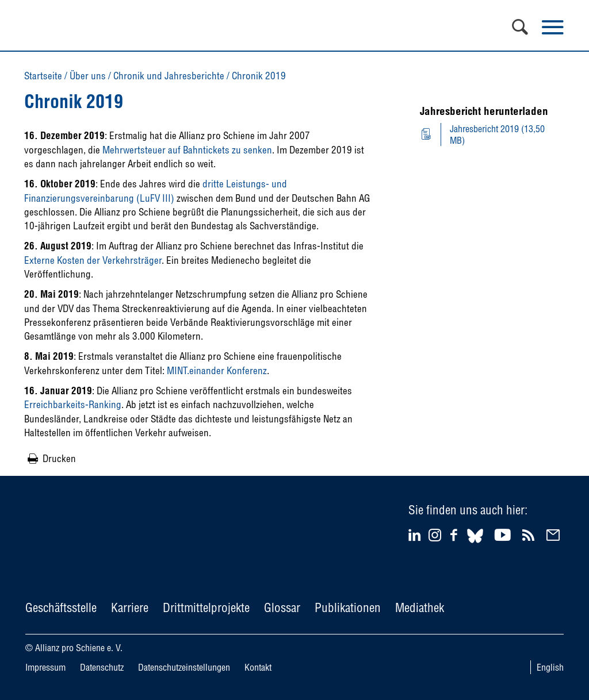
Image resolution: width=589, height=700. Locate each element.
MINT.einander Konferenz (217, 370)
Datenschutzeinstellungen (184, 667)
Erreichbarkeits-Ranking (73, 404)
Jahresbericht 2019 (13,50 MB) (497, 134)
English (550, 667)
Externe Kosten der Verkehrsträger (93, 260)
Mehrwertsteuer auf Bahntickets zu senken (187, 150)
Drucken (59, 458)
